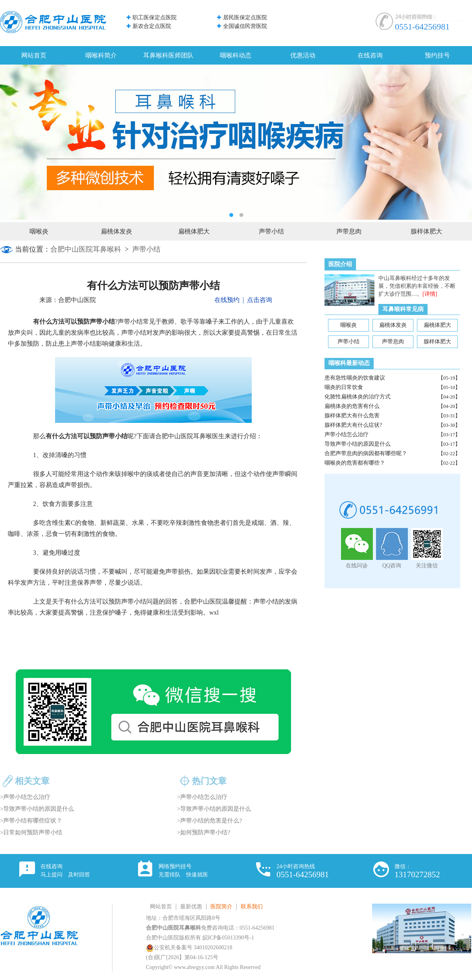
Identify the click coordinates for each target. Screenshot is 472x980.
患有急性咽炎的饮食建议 (355, 378)
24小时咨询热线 (303, 871)
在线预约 (227, 300)
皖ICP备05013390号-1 (228, 938)
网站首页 (34, 55)
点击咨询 (260, 300)
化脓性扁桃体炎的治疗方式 (358, 397)
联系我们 (252, 907)
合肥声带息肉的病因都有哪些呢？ (366, 453)
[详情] (430, 294)
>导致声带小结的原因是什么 (37, 809)
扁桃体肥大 (194, 231)
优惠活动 (303, 55)
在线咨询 (370, 55)
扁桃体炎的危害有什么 (352, 406)
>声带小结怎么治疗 (25, 797)
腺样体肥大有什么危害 (352, 416)
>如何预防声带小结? (204, 832)
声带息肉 (349, 231)
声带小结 (271, 231)
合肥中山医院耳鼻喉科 (86, 249)
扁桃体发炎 (116, 231)
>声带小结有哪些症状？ (31, 821)
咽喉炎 (39, 231)
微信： (417, 871)
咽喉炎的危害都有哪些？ (355, 463)
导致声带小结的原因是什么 (358, 444)
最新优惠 (191, 907)
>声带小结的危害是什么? (209, 821)
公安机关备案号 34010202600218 (189, 948)
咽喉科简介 (101, 55)
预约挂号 (437, 55)
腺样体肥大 (426, 231)
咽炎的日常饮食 (344, 387)
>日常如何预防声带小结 (31, 832)
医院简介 (221, 907)
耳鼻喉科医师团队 (168, 55)
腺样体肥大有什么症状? (353, 425)
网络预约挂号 (183, 871)
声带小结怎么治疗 (347, 434)
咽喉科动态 (236, 55)
